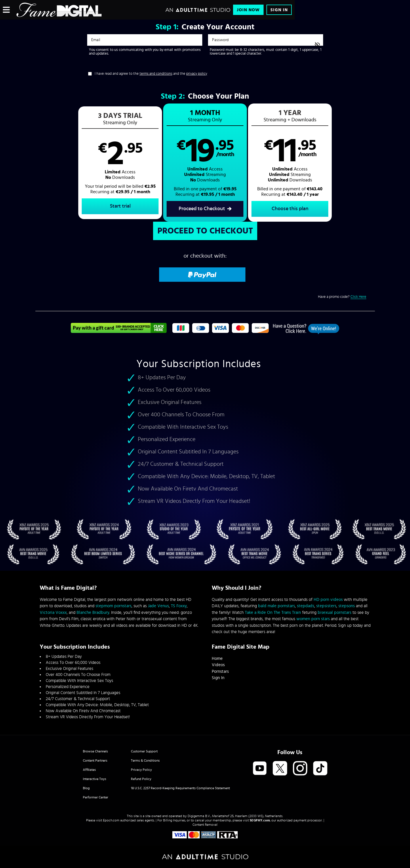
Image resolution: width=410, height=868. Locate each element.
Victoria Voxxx (53, 613)
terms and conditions (156, 74)
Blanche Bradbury (93, 613)
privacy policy (197, 74)
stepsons (347, 606)
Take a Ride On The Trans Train (273, 613)
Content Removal (205, 825)
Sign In (279, 10)
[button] (120, 163)
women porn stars (313, 619)
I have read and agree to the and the (151, 74)
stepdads (306, 606)
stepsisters (326, 606)
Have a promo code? (342, 297)
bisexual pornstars (334, 613)
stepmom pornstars (114, 606)
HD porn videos (328, 600)
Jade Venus (158, 606)
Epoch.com (111, 820)
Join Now (248, 10)
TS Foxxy (179, 606)
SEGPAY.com (260, 820)
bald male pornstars (276, 606)
